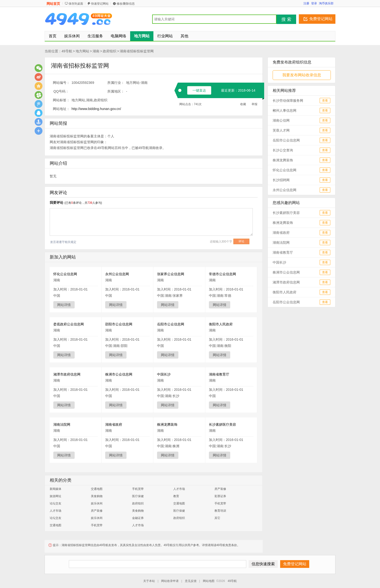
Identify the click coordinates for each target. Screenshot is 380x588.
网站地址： (61, 109)
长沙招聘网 (281, 180)
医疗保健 (138, 496)
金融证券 (138, 518)
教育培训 (220, 511)
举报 (254, 104)
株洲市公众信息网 (119, 374)
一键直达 (199, 90)
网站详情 (64, 305)
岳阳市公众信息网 (171, 324)
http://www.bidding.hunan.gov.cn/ (96, 109)
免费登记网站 (321, 19)
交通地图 (97, 489)
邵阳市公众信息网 (119, 324)
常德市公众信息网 (222, 274)
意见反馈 (191, 581)
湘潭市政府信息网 (67, 374)
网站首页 (53, 4)
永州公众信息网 (117, 274)
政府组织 (110, 51)
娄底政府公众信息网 (69, 324)
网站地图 (209, 581)
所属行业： (116, 83)
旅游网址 (55, 496)
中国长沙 (164, 374)
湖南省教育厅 (219, 374)
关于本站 (149, 581)
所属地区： (116, 91)
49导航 (67, 51)
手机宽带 (138, 489)
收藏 (243, 104)
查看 (325, 101)
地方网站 (82, 51)
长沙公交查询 (283, 150)
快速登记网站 (100, 4)
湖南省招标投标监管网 (137, 51)
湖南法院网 (62, 424)
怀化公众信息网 (65, 274)
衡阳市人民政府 (221, 324)
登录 (314, 3)
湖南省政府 (114, 424)
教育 (176, 496)
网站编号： (61, 83)
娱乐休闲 (97, 503)
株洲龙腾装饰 (167, 424)
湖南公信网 (281, 120)
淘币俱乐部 (326, 3)
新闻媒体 (55, 489)
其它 (217, 518)
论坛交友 (55, 503)
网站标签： (61, 100)
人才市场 (179, 489)
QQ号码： (61, 91)
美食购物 (97, 496)
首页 (53, 36)
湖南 (96, 51)
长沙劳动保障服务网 (288, 101)
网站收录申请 (170, 581)
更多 (39, 131)
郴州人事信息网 (285, 110)
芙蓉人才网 (281, 130)
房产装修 (220, 489)
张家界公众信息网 (171, 274)
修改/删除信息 (126, 4)
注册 (306, 3)
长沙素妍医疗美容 (222, 424)
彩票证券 (220, 496)
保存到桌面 (76, 4)
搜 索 (286, 19)
